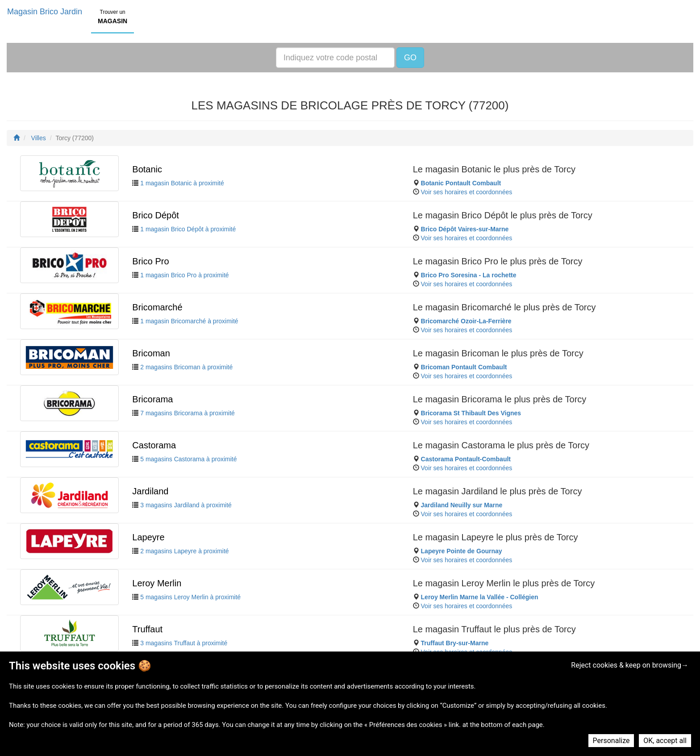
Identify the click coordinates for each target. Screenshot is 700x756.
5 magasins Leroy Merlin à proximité (190, 597)
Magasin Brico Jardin (45, 12)
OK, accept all (665, 741)
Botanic (147, 169)
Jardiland (150, 491)
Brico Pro (150, 261)
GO (410, 58)
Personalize (611, 741)
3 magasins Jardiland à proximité (186, 505)
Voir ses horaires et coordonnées (467, 192)
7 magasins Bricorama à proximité (187, 413)
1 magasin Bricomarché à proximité (189, 321)
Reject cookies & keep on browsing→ (630, 665)
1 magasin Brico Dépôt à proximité (188, 229)
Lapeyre (148, 537)
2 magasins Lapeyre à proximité (184, 551)
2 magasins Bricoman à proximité (186, 367)
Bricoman (151, 353)
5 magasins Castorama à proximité (188, 459)
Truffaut (147, 629)
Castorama (154, 445)
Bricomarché (157, 307)
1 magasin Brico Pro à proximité (184, 275)
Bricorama (152, 399)
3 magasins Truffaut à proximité (184, 643)
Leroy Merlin (157, 583)
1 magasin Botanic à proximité (182, 183)
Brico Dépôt (156, 215)
